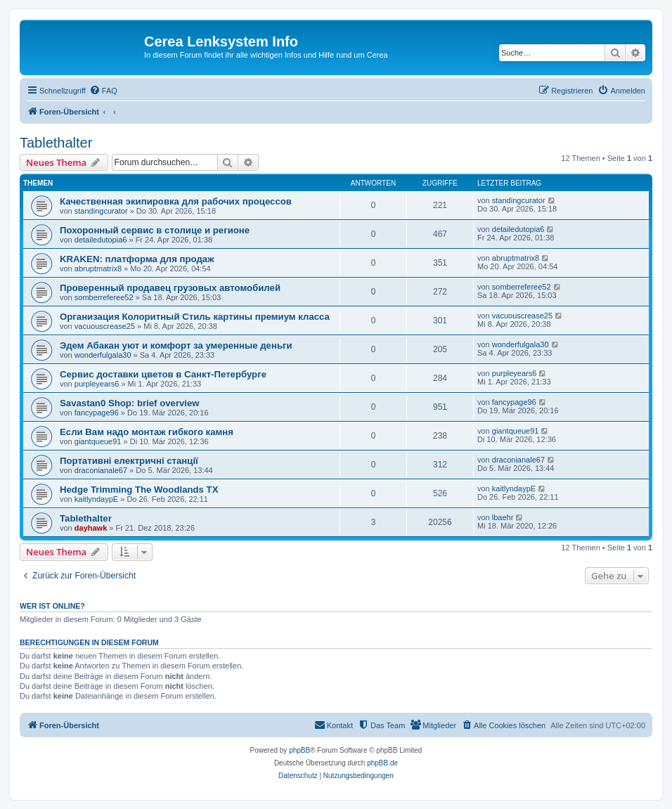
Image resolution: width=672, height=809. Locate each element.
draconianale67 (101, 470)
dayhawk (91, 528)
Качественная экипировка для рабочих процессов (176, 201)
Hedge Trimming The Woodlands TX (139, 490)
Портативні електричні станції (129, 461)
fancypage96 (97, 413)
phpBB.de (382, 763)
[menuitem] (103, 91)
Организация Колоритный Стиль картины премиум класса (195, 317)
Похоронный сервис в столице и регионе (155, 230)
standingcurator (101, 211)
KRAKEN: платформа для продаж (137, 259)
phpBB (299, 750)
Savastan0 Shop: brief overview (130, 403)
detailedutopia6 (101, 240)
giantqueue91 (98, 441)
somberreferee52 (104, 297)
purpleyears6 (97, 384)
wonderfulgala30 (103, 355)
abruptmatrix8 (98, 268)
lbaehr (503, 517)
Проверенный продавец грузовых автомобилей (170, 288)
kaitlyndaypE (96, 499)
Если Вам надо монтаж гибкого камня (147, 432)
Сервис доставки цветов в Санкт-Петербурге (163, 374)
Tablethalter (56, 143)
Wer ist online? (52, 606)
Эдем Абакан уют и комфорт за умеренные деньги (176, 345)
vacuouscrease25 (105, 326)
